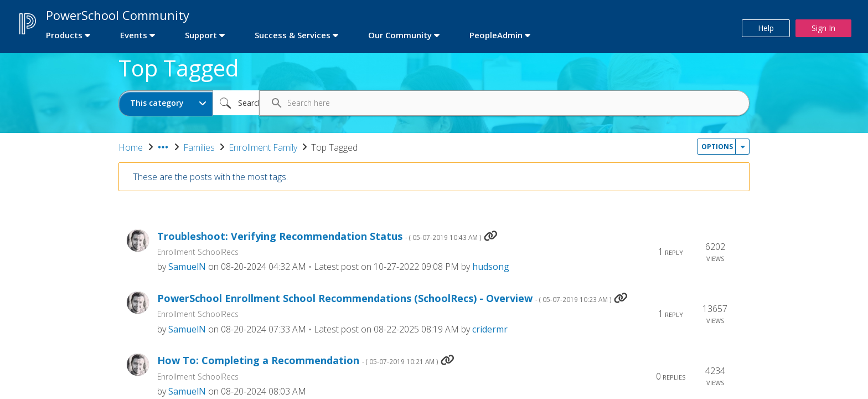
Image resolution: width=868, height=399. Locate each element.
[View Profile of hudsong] (491, 267)
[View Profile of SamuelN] (187, 267)
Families (199, 147)
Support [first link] (201, 35)
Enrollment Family (263, 147)
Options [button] (717, 147)
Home (131, 147)
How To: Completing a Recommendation (298, 360)
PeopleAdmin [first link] (496, 35)
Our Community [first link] (400, 35)
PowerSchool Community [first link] (118, 15)
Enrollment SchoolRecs (198, 252)
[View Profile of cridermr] (490, 329)
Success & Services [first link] (293, 35)
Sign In (823, 28)
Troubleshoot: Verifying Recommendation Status (319, 236)
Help (766, 28)
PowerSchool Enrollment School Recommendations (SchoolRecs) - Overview (384, 298)
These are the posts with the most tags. (210, 177)
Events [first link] (134, 35)
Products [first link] (64, 35)
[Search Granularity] (166, 103)
